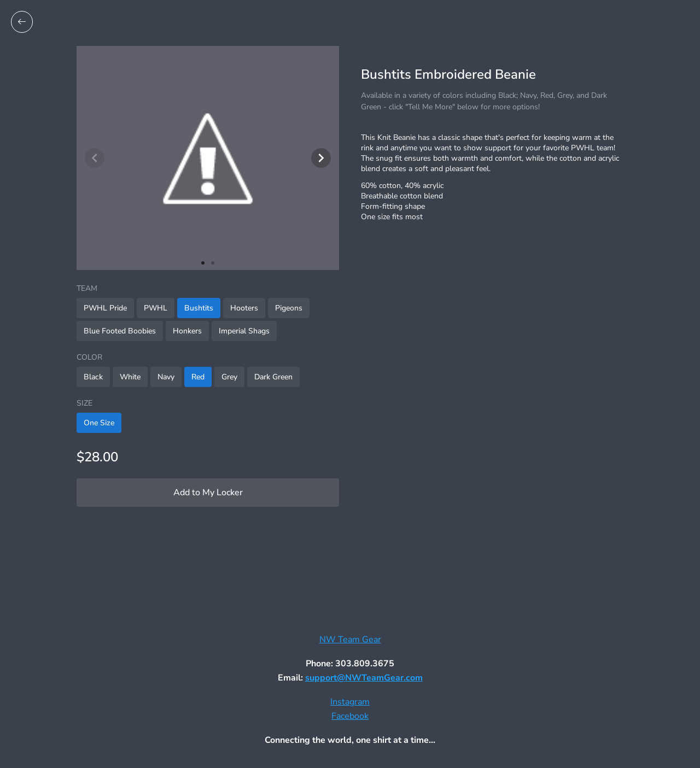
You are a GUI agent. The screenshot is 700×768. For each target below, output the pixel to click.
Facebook (350, 716)
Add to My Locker (208, 493)
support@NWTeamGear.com (364, 678)
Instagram (350, 702)
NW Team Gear (350, 640)
